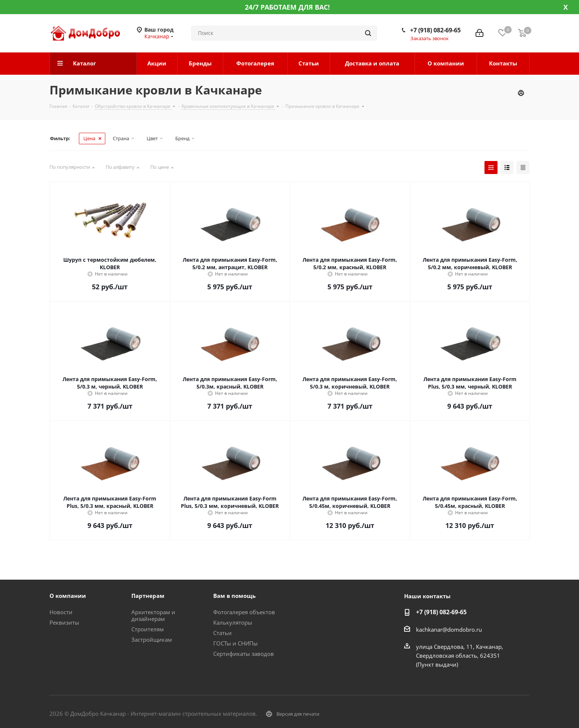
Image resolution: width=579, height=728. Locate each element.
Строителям (148, 629)
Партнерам (148, 596)
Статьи (223, 633)
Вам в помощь (234, 596)
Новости (61, 612)
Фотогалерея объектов (244, 612)
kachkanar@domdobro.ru (449, 629)
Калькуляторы (233, 622)
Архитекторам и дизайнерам (153, 615)
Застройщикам (152, 640)
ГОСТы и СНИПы (236, 643)
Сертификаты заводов (244, 654)
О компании (68, 596)
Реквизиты (64, 622)
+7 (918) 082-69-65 (435, 30)
